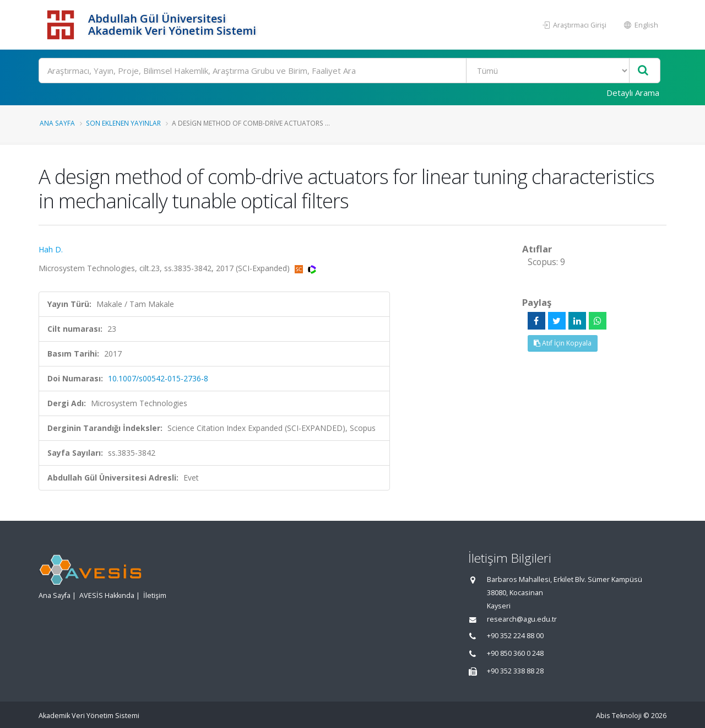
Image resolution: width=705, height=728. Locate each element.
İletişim (155, 595)
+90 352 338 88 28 (515, 671)
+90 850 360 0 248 (515, 653)
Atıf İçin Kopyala (563, 343)
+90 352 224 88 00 (515, 636)
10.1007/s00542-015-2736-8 (158, 378)
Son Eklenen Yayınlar (123, 123)
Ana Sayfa (57, 123)
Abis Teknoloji (619, 716)
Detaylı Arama (633, 93)
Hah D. (51, 249)
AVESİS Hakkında (107, 595)
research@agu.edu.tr (522, 619)
